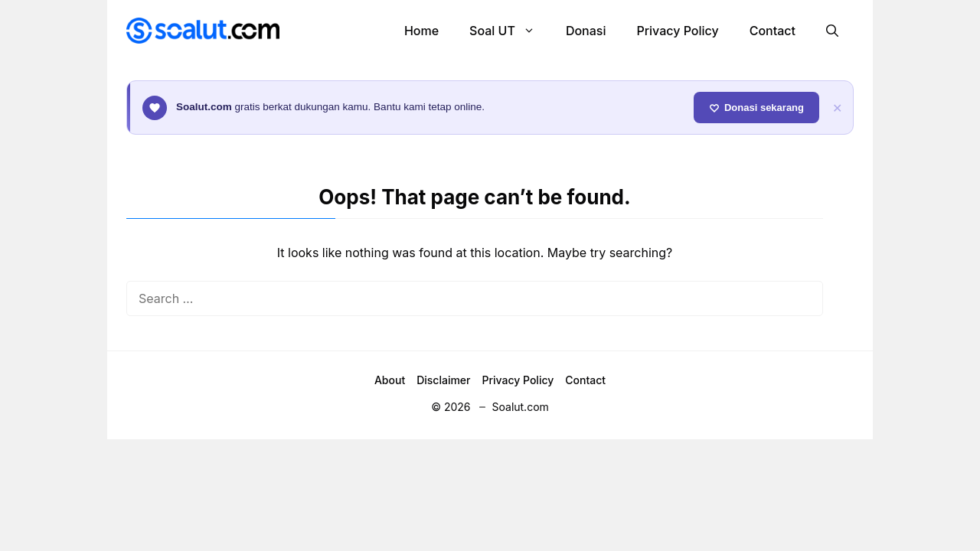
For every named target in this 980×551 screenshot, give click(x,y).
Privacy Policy (677, 31)
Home (421, 31)
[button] (832, 31)
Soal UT (510, 31)
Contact (773, 31)
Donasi (586, 31)
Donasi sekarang (756, 108)
